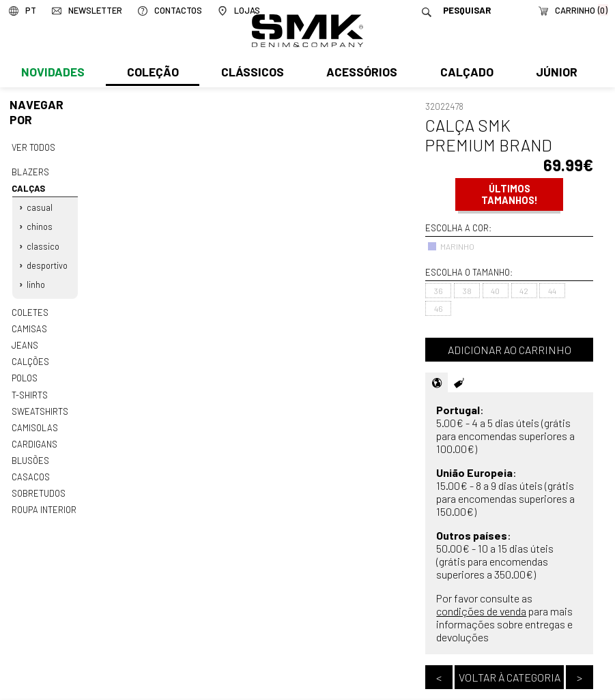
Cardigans (34, 439)
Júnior (554, 73)
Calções (30, 358)
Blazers (30, 171)
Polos (25, 374)
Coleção (152, 73)
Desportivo (47, 263)
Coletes (30, 309)
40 (495, 291)
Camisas (29, 325)
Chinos (40, 225)
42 (524, 291)
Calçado (464, 73)
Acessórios (360, 73)
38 (467, 291)
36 (439, 291)
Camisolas (34, 422)
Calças (28, 188)
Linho (36, 282)
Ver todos (33, 147)
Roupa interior (44, 504)
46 (439, 308)
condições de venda (481, 611)
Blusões (30, 455)
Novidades (52, 73)
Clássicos (251, 73)
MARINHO (451, 246)
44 (552, 291)
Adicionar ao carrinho (510, 350)
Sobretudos (39, 487)
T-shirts (30, 390)
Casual (40, 207)
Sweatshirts (40, 407)
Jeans (25, 342)
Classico (43, 244)
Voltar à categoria (510, 677)
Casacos (30, 471)
